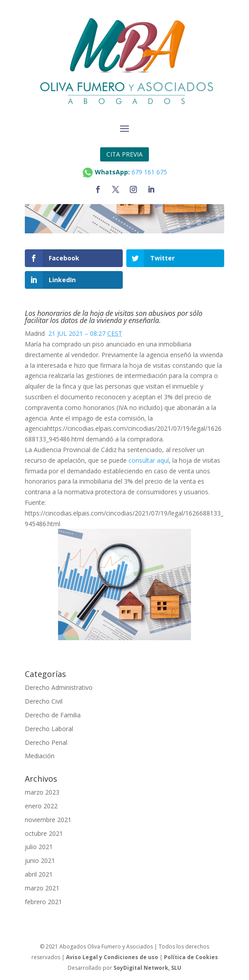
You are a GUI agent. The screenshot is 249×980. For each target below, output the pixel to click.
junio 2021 (40, 860)
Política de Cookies (191, 957)
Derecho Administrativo (59, 687)
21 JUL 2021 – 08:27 (85, 333)
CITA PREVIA (124, 154)
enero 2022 (41, 806)
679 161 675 (149, 172)
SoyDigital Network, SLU (147, 968)
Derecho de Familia (53, 715)
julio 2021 (39, 847)
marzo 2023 (42, 792)
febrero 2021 (43, 902)
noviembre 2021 (48, 820)
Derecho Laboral (49, 729)
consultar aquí (149, 460)
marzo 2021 (42, 888)
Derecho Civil (44, 701)
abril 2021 (39, 874)
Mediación (40, 756)
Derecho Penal (46, 742)
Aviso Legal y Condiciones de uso (112, 957)
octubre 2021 (44, 833)
